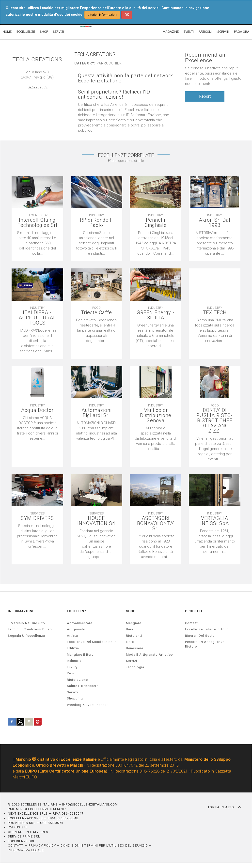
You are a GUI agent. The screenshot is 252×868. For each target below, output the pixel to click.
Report (205, 96)
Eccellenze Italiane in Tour (206, 629)
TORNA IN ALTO (225, 807)
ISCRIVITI (223, 32)
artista (72, 636)
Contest (191, 623)
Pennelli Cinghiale (156, 223)
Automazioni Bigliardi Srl (96, 413)
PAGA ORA (242, 32)
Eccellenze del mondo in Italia (92, 642)
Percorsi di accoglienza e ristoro (206, 644)
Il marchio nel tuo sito (26, 623)
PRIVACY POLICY (42, 845)
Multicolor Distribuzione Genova (156, 415)
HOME (7, 32)
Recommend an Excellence (205, 58)
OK (127, 15)
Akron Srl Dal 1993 (215, 223)
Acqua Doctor (37, 410)
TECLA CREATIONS (37, 59)
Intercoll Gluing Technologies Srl (37, 223)
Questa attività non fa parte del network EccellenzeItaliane (126, 78)
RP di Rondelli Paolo (96, 223)
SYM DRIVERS (37, 518)
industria (74, 661)
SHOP (44, 32)
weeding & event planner (87, 705)
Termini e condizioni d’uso (30, 629)
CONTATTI (16, 845)
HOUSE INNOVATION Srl (96, 521)
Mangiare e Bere (80, 655)
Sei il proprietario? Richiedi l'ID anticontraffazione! (114, 94)
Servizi (132, 661)
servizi (72, 692)
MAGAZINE (171, 32)
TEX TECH (215, 313)
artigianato (76, 629)
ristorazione (77, 680)
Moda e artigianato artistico (150, 655)
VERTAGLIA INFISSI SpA (215, 521)
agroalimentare (80, 623)
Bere (130, 629)
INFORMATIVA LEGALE (26, 850)
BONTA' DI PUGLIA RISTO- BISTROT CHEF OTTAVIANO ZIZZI (215, 421)
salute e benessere (83, 686)
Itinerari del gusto (200, 636)
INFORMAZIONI (21, 611)
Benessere (135, 648)
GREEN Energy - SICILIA (156, 315)
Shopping (75, 698)
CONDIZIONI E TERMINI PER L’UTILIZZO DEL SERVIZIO (104, 845)
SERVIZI (58, 32)
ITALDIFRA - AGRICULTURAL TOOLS (37, 318)
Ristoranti (134, 636)
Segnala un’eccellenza (26, 636)
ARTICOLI (205, 32)
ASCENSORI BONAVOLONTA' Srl (156, 523)
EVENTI (189, 32)
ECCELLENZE (26, 32)
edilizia (73, 648)
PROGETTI (194, 611)
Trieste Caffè (96, 313)
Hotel (130, 642)
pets (71, 673)
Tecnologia (135, 667)
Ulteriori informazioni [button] (102, 15)
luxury (72, 667)
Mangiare (134, 623)
